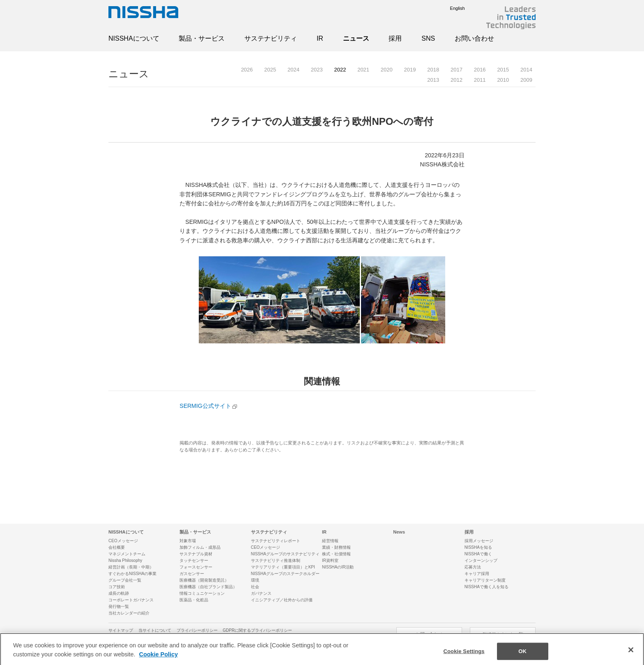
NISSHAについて (134, 38)
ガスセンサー (192, 574)
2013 (433, 80)
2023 (317, 70)
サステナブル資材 (196, 554)
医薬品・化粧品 (194, 600)
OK (522, 656)
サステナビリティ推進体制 (276, 560)
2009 (526, 80)
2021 (363, 70)
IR (320, 38)
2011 (480, 80)
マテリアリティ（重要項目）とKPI (283, 567)
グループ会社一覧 (125, 580)
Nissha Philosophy (125, 560)
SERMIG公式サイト (205, 406)
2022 (340, 70)
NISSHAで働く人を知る (486, 587)
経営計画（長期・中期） (131, 567)
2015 (503, 70)
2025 (270, 70)
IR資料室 (330, 560)
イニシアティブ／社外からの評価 (282, 600)
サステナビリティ (271, 38)
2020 (387, 70)
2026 (247, 70)
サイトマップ (121, 630)
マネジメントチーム (127, 554)
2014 (526, 70)
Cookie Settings (464, 656)
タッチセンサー (194, 560)
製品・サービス (202, 38)
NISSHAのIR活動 (338, 567)
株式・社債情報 (336, 554)
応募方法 (473, 567)
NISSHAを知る (478, 547)
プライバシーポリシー (197, 630)
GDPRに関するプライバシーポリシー (257, 630)
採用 (395, 38)
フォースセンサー (196, 567)
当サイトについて (155, 630)
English (451, 8)
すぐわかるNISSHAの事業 (132, 574)
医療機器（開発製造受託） (204, 580)
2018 (433, 70)
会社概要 (117, 547)
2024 (293, 70)
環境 (255, 580)
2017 (457, 70)
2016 (480, 70)
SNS (428, 38)
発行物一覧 (119, 606)
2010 (503, 80)
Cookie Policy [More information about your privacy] (159, 659)
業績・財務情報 (336, 547)
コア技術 (117, 587)
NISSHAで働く (478, 554)
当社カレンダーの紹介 (129, 613)
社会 (255, 587)
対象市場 (188, 541)
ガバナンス (261, 593)
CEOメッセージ (123, 541)
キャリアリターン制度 (485, 580)
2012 (457, 80)
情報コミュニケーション (202, 593)
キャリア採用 (477, 574)
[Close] (631, 655)
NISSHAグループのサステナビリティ (285, 554)
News (399, 532)
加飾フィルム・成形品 (200, 547)
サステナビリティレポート (276, 541)
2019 (410, 70)
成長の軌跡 (119, 593)
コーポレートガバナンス (131, 600)
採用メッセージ (479, 541)
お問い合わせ (474, 38)
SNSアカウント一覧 (503, 634)
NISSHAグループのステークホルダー (285, 574)
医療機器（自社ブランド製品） (208, 587)
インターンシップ (481, 560)
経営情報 (330, 541)
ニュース (356, 38)
